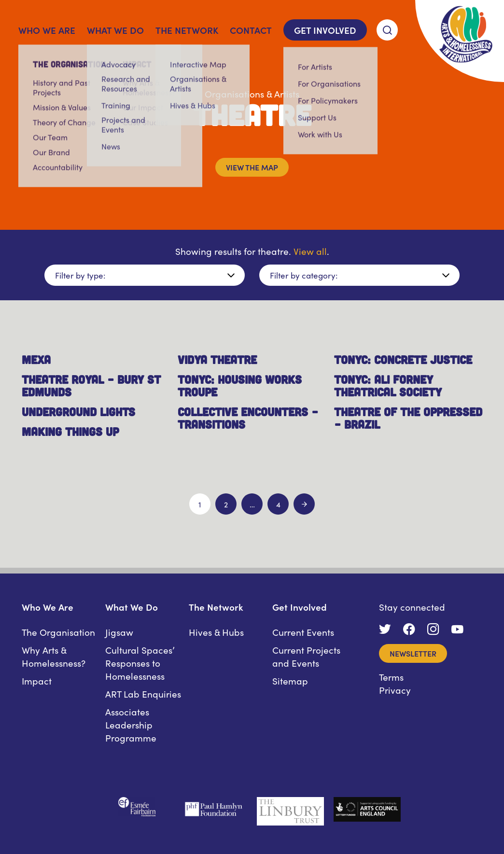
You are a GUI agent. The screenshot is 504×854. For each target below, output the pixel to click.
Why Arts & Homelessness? (54, 656)
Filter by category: (304, 275)
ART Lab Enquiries (143, 693)
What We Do (115, 30)
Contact (251, 30)
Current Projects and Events (306, 656)
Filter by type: (80, 275)
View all (310, 251)
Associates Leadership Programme (131, 724)
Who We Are (47, 30)
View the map (252, 167)
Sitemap (290, 680)
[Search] (387, 30)
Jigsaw (119, 632)
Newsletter (413, 653)
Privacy (395, 690)
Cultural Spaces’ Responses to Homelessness (140, 663)
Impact (37, 680)
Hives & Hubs (216, 632)
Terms (391, 677)
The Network (187, 30)
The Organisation (58, 632)
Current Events (303, 632)
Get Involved (325, 30)
